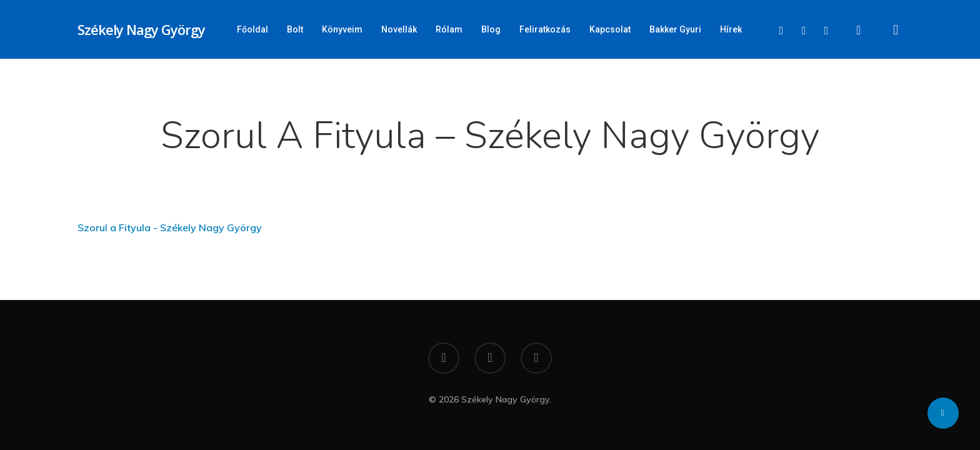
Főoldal (252, 29)
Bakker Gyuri (675, 29)
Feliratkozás (545, 29)
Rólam (449, 29)
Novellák (399, 29)
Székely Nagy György (141, 29)
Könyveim (342, 29)
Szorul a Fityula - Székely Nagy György (170, 227)
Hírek (731, 29)
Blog (491, 29)
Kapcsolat (610, 29)
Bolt (295, 29)
